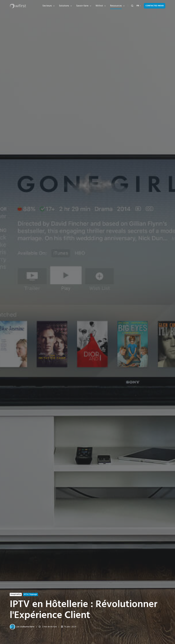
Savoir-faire (82, 6)
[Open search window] (132, 6)
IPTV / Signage (30, 594)
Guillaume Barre (27, 627)
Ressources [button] (116, 6)
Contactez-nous (155, 6)
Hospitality (16, 594)
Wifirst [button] (99, 6)
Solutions (64, 6)
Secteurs (47, 6)
